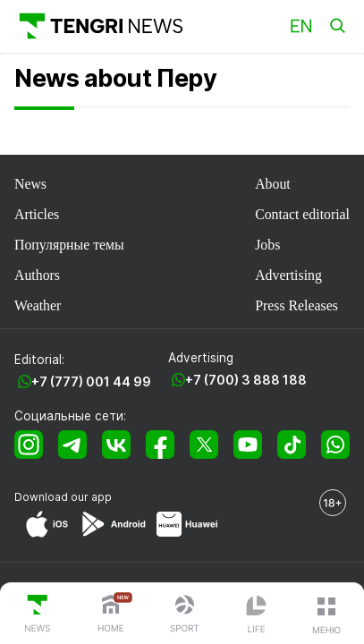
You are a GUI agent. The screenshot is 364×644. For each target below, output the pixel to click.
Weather (38, 305)
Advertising (288, 275)
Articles (37, 214)
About (273, 184)
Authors (37, 275)
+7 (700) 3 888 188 (246, 380)
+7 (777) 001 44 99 (91, 381)
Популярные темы (69, 245)
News (30, 184)
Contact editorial (302, 214)
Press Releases (296, 305)
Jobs (267, 245)
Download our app (63, 497)
